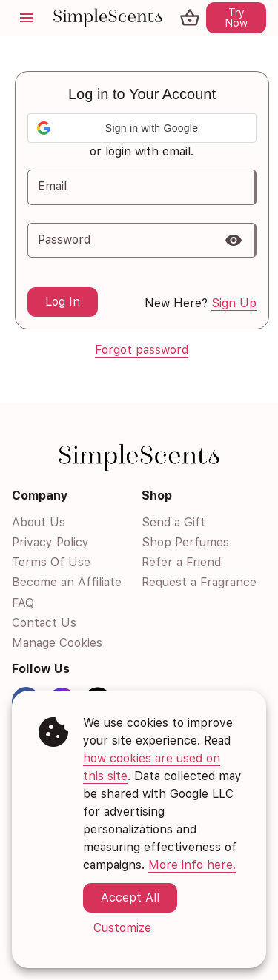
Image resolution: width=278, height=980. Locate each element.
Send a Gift (173, 522)
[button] (142, 128)
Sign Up (234, 303)
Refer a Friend (181, 562)
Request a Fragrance (199, 583)
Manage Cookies (57, 643)
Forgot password (142, 350)
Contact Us (44, 623)
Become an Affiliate (67, 583)
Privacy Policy (50, 542)
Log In (63, 302)
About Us (39, 522)
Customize (122, 928)
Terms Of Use (51, 562)
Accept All (130, 897)
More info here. (192, 865)
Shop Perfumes (185, 542)
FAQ (23, 603)
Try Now (236, 17)
